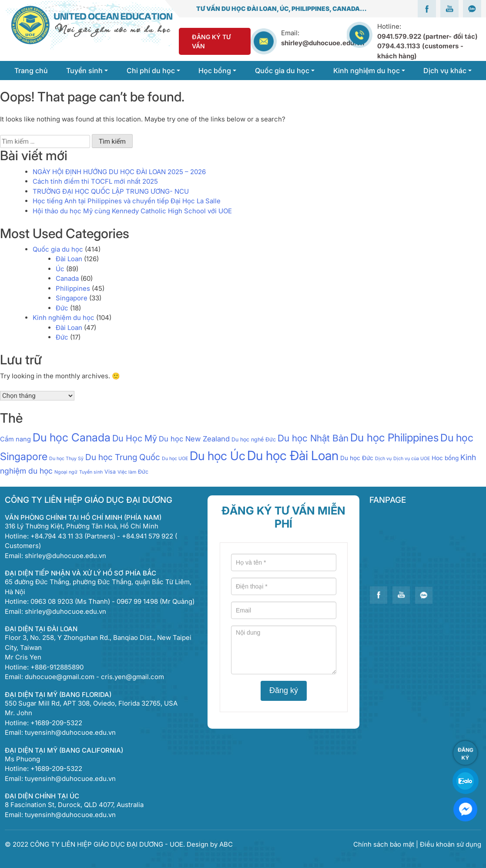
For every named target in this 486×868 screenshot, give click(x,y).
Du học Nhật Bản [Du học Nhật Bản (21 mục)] (313, 438)
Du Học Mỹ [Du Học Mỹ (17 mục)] (135, 438)
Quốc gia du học (58, 249)
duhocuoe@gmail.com (60, 677)
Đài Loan (69, 259)
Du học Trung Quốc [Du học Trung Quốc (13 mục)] (123, 457)
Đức (62, 308)
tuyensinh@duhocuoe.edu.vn (70, 732)
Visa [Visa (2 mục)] (110, 472)
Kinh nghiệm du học (64, 318)
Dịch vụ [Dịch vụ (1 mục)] (383, 459)
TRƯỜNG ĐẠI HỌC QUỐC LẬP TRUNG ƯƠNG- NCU (111, 191)
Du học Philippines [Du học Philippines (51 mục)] (394, 437)
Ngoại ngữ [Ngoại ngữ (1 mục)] (66, 472)
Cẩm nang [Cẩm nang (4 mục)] (15, 439)
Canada (67, 278)
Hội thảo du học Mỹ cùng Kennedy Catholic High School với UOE (132, 211)
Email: (290, 33)
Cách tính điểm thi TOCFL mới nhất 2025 (95, 181)
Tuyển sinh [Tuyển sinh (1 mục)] (91, 472)
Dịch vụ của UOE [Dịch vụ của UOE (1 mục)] (412, 459)
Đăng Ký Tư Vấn (211, 41)
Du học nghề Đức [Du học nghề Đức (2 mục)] (254, 439)
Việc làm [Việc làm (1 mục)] (127, 472)
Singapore (72, 298)
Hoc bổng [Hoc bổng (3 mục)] (445, 458)
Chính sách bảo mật (385, 844)
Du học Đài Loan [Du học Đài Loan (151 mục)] (293, 456)
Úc (60, 269)
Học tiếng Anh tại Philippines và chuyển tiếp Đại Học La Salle (127, 201)
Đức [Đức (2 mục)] (143, 472)
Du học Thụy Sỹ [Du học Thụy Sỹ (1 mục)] (66, 459)
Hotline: (427, 41)
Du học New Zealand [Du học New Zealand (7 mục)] (194, 439)
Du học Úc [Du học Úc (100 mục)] (218, 456)
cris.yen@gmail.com (132, 677)
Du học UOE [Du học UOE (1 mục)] (175, 459)
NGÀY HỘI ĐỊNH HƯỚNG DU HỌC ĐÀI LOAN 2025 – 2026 (119, 172)
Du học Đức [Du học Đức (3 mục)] (357, 458)
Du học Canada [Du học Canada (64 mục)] (72, 437)
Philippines (73, 288)
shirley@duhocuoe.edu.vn (323, 43)
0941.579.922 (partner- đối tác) (427, 36)
